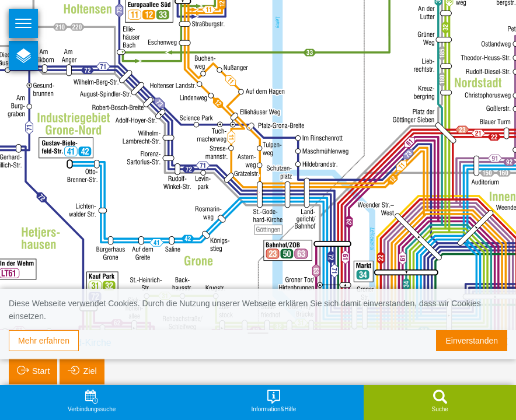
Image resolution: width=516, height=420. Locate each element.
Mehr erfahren (44, 341)
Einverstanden (472, 341)
